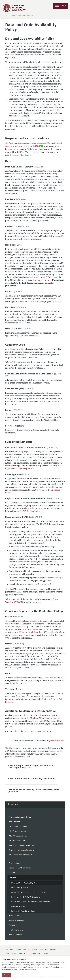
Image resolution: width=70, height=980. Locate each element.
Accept (7, 975)
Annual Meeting (22, 950)
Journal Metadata (16, 935)
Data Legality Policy (20, 888)
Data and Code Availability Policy (20, 16)
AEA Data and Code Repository (31, 621)
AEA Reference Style (30, 336)
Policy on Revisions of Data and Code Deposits (31, 902)
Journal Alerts (15, 916)
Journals (13, 804)
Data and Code (15, 877)
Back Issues (14, 925)
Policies (12, 873)
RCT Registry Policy (31, 511)
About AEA (36, 953)
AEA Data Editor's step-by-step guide (46, 718)
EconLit (53, 950)
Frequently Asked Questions (40, 732)
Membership (24, 953)
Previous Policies (18, 906)
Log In (45, 953)
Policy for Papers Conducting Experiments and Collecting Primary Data (31, 766)
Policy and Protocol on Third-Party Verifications (31, 779)
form (39, 272)
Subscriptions (15, 863)
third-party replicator (42, 280)
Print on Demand (16, 930)
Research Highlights (17, 921)
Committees (11, 953)
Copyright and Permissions (20, 868)
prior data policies (57, 741)
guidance (26, 218)
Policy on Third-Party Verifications (26, 897)
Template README (13, 602)
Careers (34, 950)
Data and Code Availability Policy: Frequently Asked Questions (33, 791)
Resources (44, 950)
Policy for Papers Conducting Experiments (29, 892)
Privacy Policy (30, 970)
